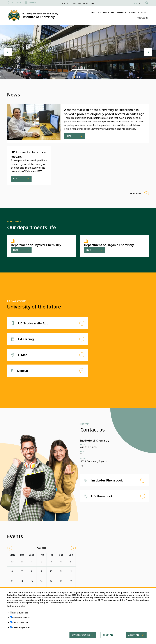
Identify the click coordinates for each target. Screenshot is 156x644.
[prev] (10, 548)
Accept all (134, 639)
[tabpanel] (78, 52)
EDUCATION (109, 13)
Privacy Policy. (39, 606)
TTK (68, 3)
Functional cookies (21, 621)
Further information (17, 610)
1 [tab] (74, 77)
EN (139, 3)
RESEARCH (121, 13)
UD (63, 3)
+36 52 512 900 (16, 3)
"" (81, 454)
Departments (76, 3)
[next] (73, 548)
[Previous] (8, 52)
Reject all (108, 639)
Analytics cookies (20, 626)
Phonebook (32, 3)
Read (69, 136)
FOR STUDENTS (142, 18)
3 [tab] (80, 77)
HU (135, 3)
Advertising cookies (21, 631)
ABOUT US (96, 13)
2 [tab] (77, 77)
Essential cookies (20, 617)
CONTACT (143, 13)
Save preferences (81, 639)
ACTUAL (132, 13)
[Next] (148, 52)
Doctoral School (89, 3)
